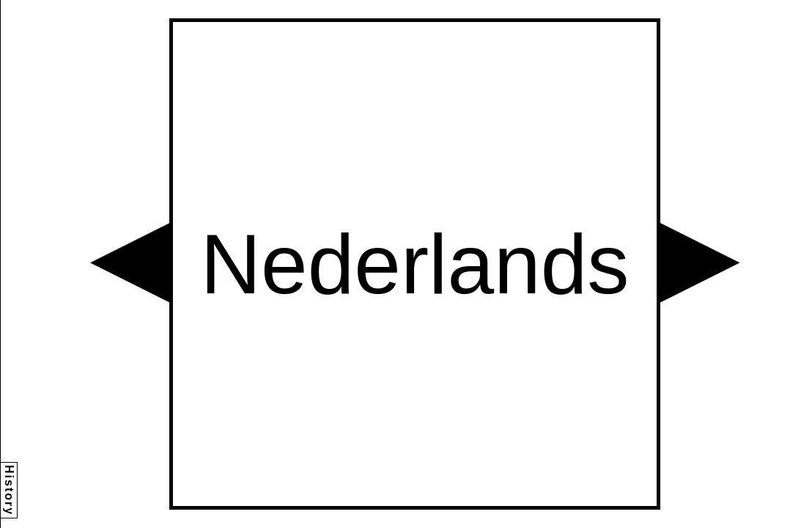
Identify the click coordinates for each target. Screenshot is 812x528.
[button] (130, 263)
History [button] (9, 490)
